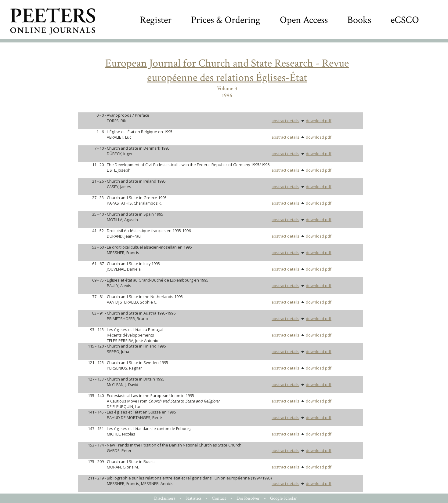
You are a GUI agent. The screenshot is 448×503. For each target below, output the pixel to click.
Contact (219, 498)
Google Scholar (284, 498)
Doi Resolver (248, 498)
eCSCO (405, 20)
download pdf (319, 121)
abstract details (285, 121)
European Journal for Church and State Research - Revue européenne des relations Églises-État (227, 71)
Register (156, 20)
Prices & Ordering (226, 20)
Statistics (193, 498)
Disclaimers (165, 498)
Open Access (304, 20)
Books (359, 20)
